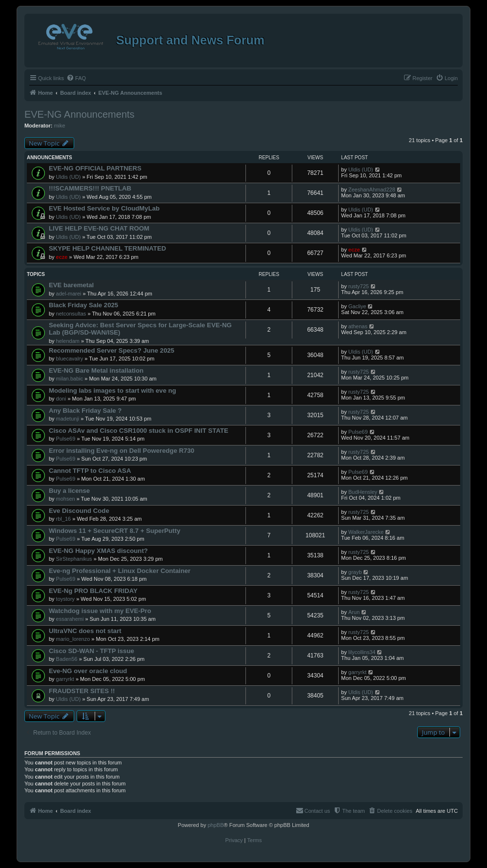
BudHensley (363, 492)
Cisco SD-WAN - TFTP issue (91, 651)
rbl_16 (64, 519)
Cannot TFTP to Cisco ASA (90, 471)
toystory (66, 599)
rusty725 (359, 286)
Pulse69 (66, 439)
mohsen (66, 499)
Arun (354, 612)
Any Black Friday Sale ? (85, 411)
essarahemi (70, 619)
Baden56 (67, 659)
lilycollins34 (362, 652)
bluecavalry (70, 359)
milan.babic (70, 379)
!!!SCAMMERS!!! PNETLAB (90, 188)
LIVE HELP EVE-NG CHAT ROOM (99, 228)
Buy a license (69, 491)
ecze (62, 257)
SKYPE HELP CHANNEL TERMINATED (107, 248)
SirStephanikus (74, 559)
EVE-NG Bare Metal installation (96, 370)
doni (61, 399)
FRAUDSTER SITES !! (82, 691)
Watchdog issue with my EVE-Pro (100, 611)
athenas (358, 326)
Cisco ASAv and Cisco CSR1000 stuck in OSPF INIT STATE (139, 431)
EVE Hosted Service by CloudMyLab (104, 208)
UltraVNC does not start (85, 631)
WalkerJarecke (366, 532)
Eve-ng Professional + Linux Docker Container (120, 571)
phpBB (215, 825)
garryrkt (65, 679)
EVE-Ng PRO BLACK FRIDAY (93, 591)
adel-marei (69, 294)
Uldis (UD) (69, 177)
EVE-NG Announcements (80, 114)
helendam (68, 341)
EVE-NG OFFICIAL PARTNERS (95, 168)
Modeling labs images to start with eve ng (112, 391)
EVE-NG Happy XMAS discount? (98, 551)
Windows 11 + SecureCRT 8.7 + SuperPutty (115, 531)
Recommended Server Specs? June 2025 (112, 350)
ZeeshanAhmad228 (372, 190)
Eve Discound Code (79, 511)
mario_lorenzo (73, 639)
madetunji (68, 419)
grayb (355, 572)
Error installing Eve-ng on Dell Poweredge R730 (122, 451)
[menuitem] (76, 78)
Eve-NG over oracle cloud (88, 671)
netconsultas (71, 314)
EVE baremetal (71, 285)
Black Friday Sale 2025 (83, 305)
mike (59, 126)
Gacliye (357, 306)
